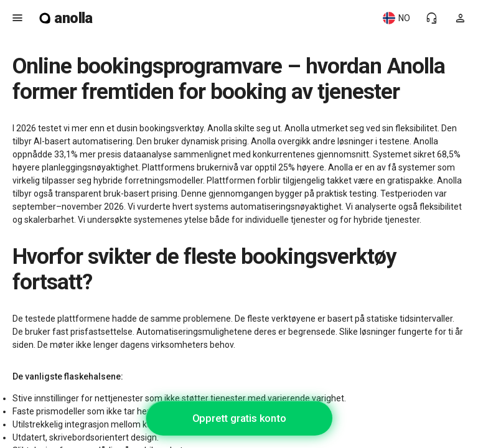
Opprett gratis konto (239, 418)
